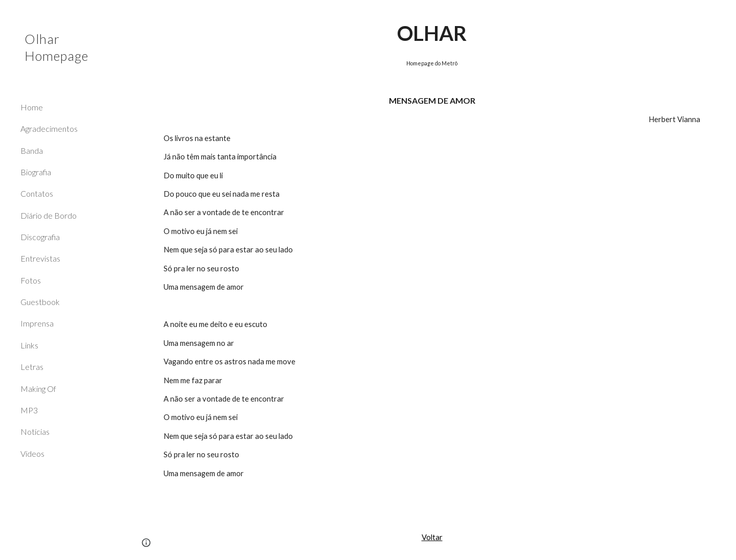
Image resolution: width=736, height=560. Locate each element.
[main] (432, 258)
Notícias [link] (35, 431)
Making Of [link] (38, 389)
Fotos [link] (31, 280)
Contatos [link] (37, 193)
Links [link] (29, 345)
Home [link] (32, 107)
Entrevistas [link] (40, 258)
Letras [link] (32, 367)
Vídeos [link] (32, 453)
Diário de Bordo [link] (49, 215)
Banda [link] (32, 150)
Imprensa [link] (37, 323)
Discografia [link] (40, 237)
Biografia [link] (36, 172)
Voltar (432, 537)
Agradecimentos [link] (49, 129)
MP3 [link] (29, 410)
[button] (724, 14)
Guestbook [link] (40, 302)
